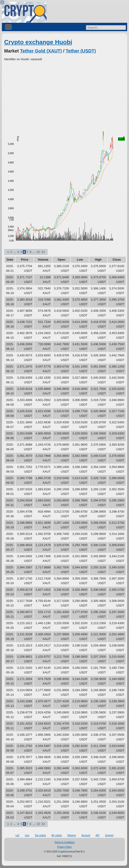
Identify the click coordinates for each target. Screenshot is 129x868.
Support (109, 835)
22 (38, 252)
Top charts (40, 835)
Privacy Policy (64, 847)
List (17, 835)
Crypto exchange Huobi (38, 42)
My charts (57, 835)
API (98, 835)
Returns (71, 835)
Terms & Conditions (65, 842)
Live (27, 835)
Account (86, 835)
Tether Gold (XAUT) (41, 51)
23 (43, 252)
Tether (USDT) (81, 51)
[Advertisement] (64, 96)
